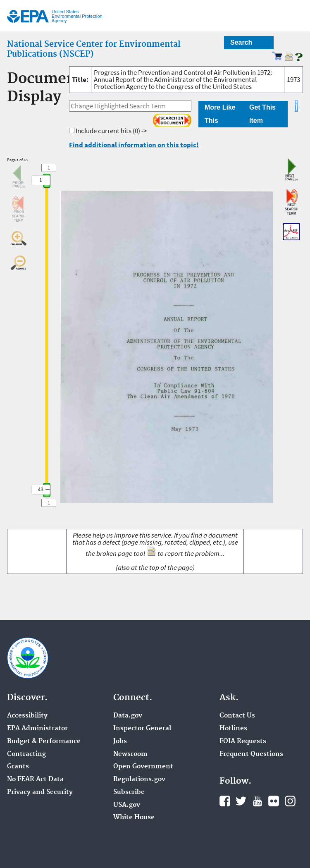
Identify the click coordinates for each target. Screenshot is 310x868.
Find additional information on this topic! (134, 145)
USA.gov (127, 805)
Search (241, 42)
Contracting (26, 754)
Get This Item (262, 114)
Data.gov (128, 716)
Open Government (143, 767)
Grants (18, 767)
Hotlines (233, 729)
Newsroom (130, 754)
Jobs (120, 741)
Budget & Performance (44, 741)
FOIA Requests (243, 741)
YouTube (258, 801)
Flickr (274, 801)
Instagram (290, 801)
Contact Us (237, 716)
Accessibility (27, 716)
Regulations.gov (139, 780)
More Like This (220, 114)
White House (134, 818)
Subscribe (129, 792)
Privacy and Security (40, 792)
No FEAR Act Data (35, 780)
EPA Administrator (37, 729)
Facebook (225, 801)
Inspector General (142, 729)
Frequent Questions (251, 754)
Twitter (241, 801)
